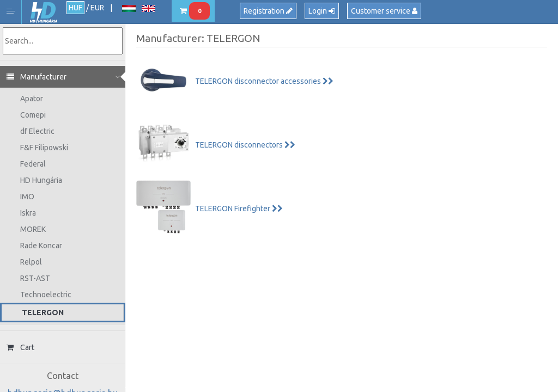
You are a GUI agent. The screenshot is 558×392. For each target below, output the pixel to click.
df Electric (37, 131)
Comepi (33, 115)
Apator (32, 99)
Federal (33, 164)
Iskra (28, 213)
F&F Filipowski (44, 148)
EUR (97, 8)
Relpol (31, 262)
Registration (268, 11)
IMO (27, 197)
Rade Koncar (41, 246)
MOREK (33, 229)
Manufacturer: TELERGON (198, 38)
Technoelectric (46, 295)
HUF (75, 8)
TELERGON (43, 313)
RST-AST (35, 278)
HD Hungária (44, 13)
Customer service (384, 11)
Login (322, 11)
